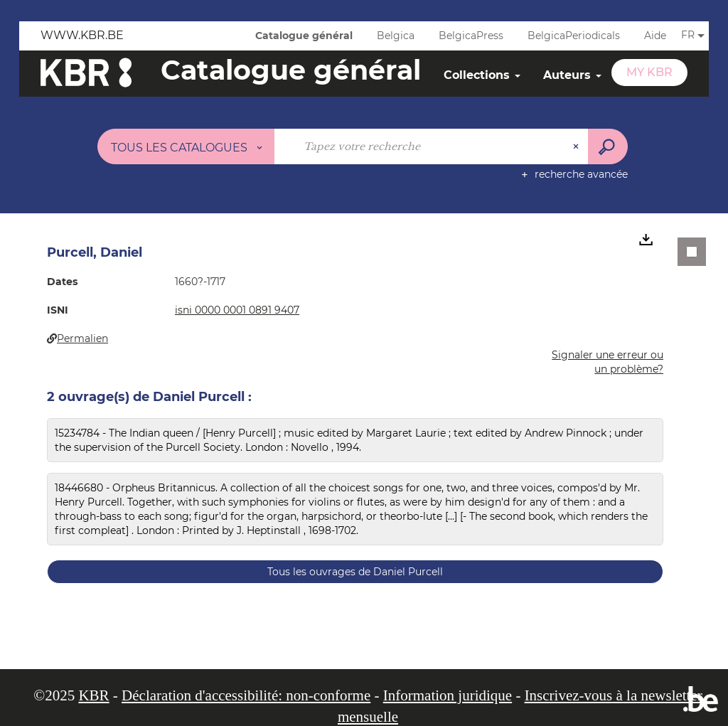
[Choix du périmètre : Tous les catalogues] (186, 146)
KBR (93, 695)
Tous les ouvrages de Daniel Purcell (355, 572)
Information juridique (448, 695)
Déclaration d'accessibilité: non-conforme (246, 695)
